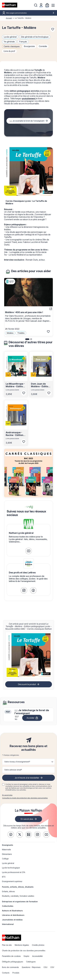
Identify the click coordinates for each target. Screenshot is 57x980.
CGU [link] (45, 967)
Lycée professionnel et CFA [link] (14, 872)
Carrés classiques (12, 46)
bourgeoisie (29, 46)
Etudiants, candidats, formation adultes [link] (18, 896)
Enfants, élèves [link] (8, 891)
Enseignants (8, 845)
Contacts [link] (6, 973)
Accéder (30, 718)
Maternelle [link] (6, 850)
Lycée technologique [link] (11, 868)
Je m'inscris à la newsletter (27, 778)
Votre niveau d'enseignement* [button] (17, 762)
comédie (43, 46)
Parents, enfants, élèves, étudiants (18, 887)
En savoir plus (7, 795)
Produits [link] (16, 973)
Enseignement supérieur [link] (12, 881)
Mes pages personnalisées (30, 13)
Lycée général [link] (8, 863)
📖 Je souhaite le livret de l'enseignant (27, 121)
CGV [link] (52, 967)
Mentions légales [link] (22, 945)
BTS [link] (4, 877)
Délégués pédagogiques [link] (13, 962)
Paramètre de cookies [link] (11, 956)
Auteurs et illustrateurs (12, 911)
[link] (29, 551)
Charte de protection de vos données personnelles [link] (24, 951)
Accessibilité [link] (37, 956)
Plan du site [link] (7, 945)
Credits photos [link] (38, 945)
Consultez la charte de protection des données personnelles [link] (25, 798)
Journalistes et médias (12, 920)
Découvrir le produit (27, 684)
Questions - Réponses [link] (31, 967)
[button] (27, 339)
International (8, 924)
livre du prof (9, 51)
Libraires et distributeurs (13, 915)
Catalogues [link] (31, 962)
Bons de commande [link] (10, 967)
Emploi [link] (26, 956)
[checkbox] (3, 784)
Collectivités (8, 906)
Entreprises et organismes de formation (20, 902)
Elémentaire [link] (7, 854)
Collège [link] (5, 859)
